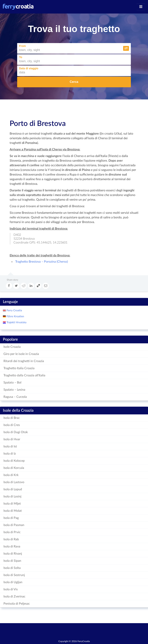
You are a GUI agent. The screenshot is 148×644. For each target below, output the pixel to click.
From (22, 46)
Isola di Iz (10, 454)
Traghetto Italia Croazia (19, 368)
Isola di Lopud (13, 489)
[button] (126, 48)
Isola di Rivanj (13, 554)
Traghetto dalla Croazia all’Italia (24, 375)
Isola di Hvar (12, 439)
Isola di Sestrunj (14, 575)
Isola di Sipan (12, 561)
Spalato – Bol (12, 383)
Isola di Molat (13, 511)
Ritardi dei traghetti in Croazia (24, 361)
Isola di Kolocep (14, 461)
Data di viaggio (29, 68)
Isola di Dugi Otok (16, 432)
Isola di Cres (12, 425)
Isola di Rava (12, 546)
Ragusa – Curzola (15, 397)
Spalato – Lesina (14, 390)
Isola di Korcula (14, 468)
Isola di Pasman (14, 525)
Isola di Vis (11, 589)
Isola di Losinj (12, 496)
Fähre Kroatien (15, 316)
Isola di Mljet (12, 504)
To (21, 57)
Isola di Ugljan (13, 582)
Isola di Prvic (12, 532)
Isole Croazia (12, 347)
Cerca (74, 82)
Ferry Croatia (14, 311)
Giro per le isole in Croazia (21, 354)
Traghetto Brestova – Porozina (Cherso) (41, 262)
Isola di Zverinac (14, 596)
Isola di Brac (12, 418)
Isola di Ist (10, 446)
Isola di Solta (12, 568)
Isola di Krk (11, 475)
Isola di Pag (11, 518)
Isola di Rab (11, 539)
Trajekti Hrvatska (16, 322)
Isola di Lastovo (14, 482)
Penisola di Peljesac (17, 604)
